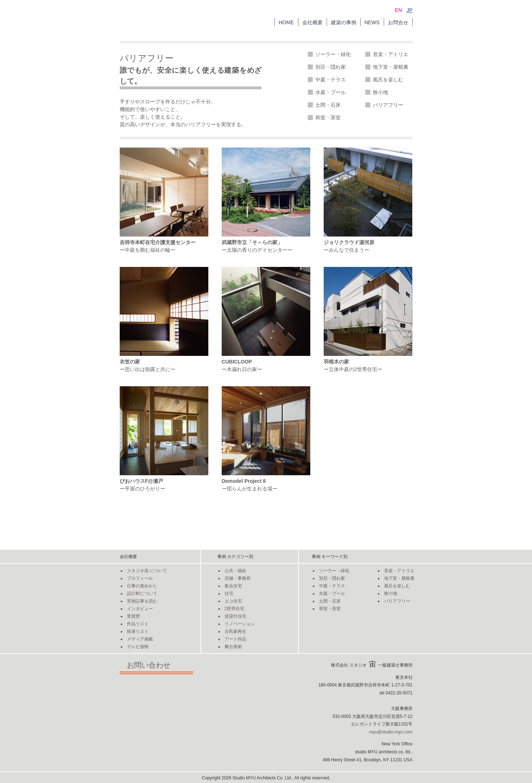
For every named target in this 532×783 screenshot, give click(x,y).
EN (398, 10)
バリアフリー (388, 105)
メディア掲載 (140, 639)
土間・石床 (328, 105)
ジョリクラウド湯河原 (349, 242)
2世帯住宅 (235, 609)
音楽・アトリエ (391, 54)
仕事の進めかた (142, 586)
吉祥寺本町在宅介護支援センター (158, 242)
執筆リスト (138, 631)
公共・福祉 (235, 571)
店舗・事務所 (238, 578)
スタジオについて (147, 571)
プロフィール (140, 578)
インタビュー (140, 609)
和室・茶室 (328, 118)
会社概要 (312, 22)
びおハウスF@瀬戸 (141, 481)
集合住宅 (233, 586)
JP (409, 10)
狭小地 (380, 92)
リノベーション (240, 624)
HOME (286, 22)
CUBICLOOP (237, 362)
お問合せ (398, 22)
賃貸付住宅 (235, 616)
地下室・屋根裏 (391, 67)
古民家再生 (235, 631)
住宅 (229, 593)
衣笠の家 (130, 362)
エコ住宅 (233, 601)
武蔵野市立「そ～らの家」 (252, 242)
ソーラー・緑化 (333, 54)
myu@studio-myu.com (391, 732)
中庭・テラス (331, 80)
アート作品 (235, 639)
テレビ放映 (138, 647)
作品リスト (138, 624)
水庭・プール (331, 92)
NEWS (372, 22)
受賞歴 (133, 616)
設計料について (142, 593)
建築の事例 (344, 22)
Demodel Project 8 (244, 481)
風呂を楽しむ (388, 80)
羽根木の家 (336, 362)
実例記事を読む (142, 601)
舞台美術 (233, 647)
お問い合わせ (156, 665)
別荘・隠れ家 (331, 67)
